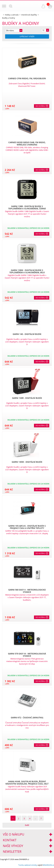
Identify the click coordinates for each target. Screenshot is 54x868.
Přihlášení (43, 6)
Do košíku (40, 106)
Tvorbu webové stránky (28, 865)
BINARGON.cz (48, 865)
